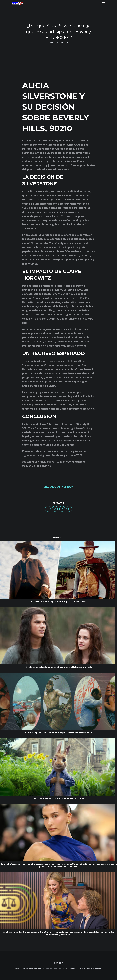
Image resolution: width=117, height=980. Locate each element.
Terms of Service (85, 968)
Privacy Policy (69, 968)
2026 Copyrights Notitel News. (29, 968)
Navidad (98, 968)
